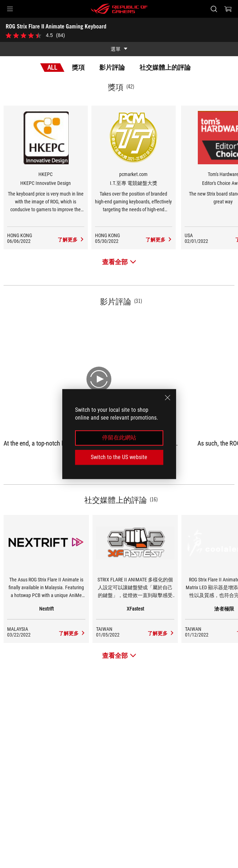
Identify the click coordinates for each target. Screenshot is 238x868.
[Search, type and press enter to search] (214, 9)
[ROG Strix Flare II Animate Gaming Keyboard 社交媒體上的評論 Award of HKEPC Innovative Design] (71, 240)
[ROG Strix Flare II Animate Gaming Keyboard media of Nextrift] (72, 633)
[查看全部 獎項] (119, 262)
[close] (168, 398)
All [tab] (52, 67)
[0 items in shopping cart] (228, 9)
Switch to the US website (119, 457)
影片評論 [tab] (112, 67)
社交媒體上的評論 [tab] (165, 67)
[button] (10, 9)
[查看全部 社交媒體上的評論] (119, 656)
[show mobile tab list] (119, 49)
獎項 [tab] (78, 67)
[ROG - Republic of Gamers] (119, 9)
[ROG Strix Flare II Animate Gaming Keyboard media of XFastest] (161, 633)
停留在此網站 (119, 438)
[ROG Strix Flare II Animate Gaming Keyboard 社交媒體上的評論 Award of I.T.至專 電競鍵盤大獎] (159, 240)
